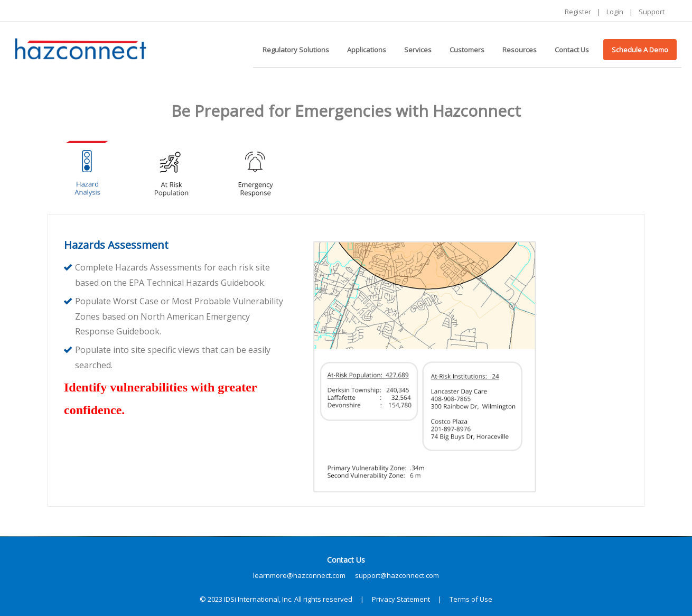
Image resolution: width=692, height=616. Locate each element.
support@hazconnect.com (397, 575)
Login (615, 12)
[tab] (87, 170)
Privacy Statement (401, 599)
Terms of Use (471, 599)
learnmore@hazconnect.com (299, 575)
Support (652, 12)
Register (578, 12)
